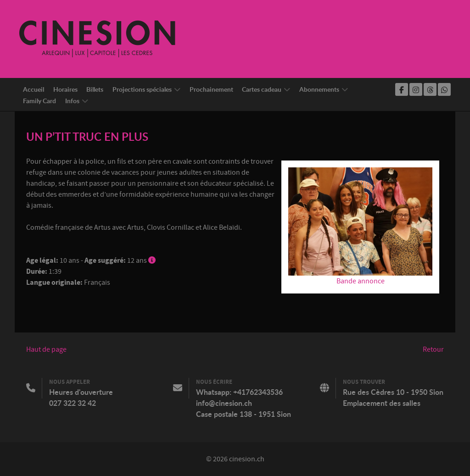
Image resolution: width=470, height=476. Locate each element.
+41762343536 (258, 392)
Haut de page (46, 349)
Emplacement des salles (382, 403)
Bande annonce (361, 281)
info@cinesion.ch (224, 403)
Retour (433, 349)
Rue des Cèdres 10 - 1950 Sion (393, 392)
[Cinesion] (97, 39)
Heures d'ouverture (81, 392)
